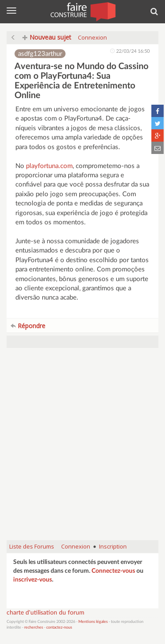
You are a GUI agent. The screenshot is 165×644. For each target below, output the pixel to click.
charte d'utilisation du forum (46, 613)
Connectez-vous (113, 571)
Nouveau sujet (47, 37)
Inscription (113, 546)
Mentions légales (93, 622)
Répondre (28, 326)
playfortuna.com (49, 166)
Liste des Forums (32, 546)
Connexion (92, 37)
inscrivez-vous (33, 580)
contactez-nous (59, 628)
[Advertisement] (82, 448)
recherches (34, 628)
